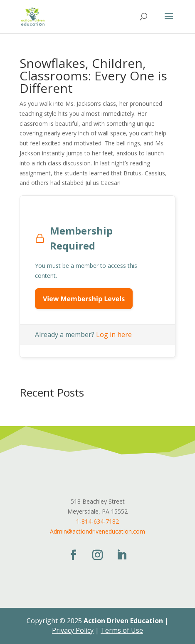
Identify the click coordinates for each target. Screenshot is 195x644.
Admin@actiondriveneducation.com (97, 531)
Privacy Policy (73, 630)
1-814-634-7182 (97, 521)
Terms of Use (122, 630)
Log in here (114, 334)
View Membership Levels (84, 299)
